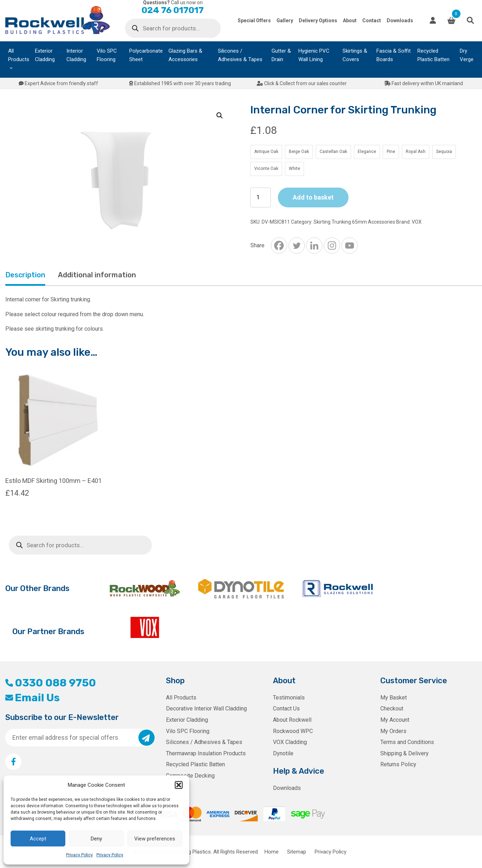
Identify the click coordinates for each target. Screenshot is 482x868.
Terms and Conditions (407, 742)
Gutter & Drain (281, 55)
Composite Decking (190, 776)
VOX (417, 222)
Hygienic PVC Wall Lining (314, 55)
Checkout (392, 708)
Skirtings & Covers (355, 55)
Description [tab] (25, 275)
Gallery (285, 20)
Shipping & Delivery (404, 753)
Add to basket (313, 197)
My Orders (393, 731)
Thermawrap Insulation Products (206, 753)
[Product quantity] (261, 197)
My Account (395, 720)
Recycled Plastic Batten (433, 55)
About (350, 20)
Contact (372, 20)
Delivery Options (318, 20)
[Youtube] (350, 246)
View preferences (155, 839)
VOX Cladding (290, 742)
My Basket (394, 698)
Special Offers (254, 20)
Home (272, 852)
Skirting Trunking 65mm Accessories (354, 222)
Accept (38, 839)
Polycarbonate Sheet (146, 55)
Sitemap (297, 852)
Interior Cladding (76, 55)
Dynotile (283, 753)
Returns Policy (398, 764)
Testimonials (289, 698)
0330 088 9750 (51, 683)
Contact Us (286, 708)
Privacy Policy (79, 855)
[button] (179, 785)
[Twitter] (297, 246)
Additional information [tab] (97, 275)
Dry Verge (467, 55)
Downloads (400, 20)
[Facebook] (279, 246)
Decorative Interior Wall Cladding (206, 708)
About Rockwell (292, 720)
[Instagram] (332, 246)
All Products (19, 55)
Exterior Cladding (45, 55)
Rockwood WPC (293, 731)
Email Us (32, 698)
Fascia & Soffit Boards (394, 55)
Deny (96, 839)
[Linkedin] (314, 246)
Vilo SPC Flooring (107, 55)
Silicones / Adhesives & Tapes (240, 55)
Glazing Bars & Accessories (185, 55)
